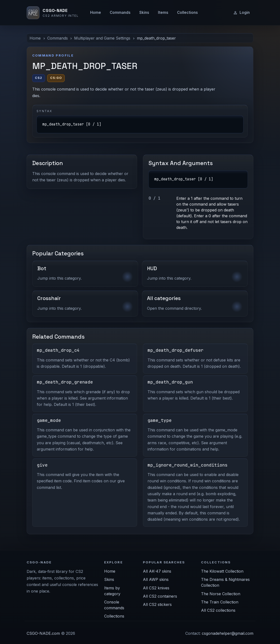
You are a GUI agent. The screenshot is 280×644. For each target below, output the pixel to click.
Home (96, 13)
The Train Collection (220, 602)
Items (163, 13)
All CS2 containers (160, 596)
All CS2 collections (218, 610)
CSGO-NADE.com (43, 633)
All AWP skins (156, 579)
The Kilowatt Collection (222, 571)
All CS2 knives (156, 588)
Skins (144, 13)
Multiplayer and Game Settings (102, 38)
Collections (187, 13)
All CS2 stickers (157, 604)
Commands (120, 13)
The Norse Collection (221, 594)
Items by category (112, 591)
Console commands (114, 605)
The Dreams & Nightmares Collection (225, 582)
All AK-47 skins (157, 571)
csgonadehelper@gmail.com (228, 633)
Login (241, 13)
